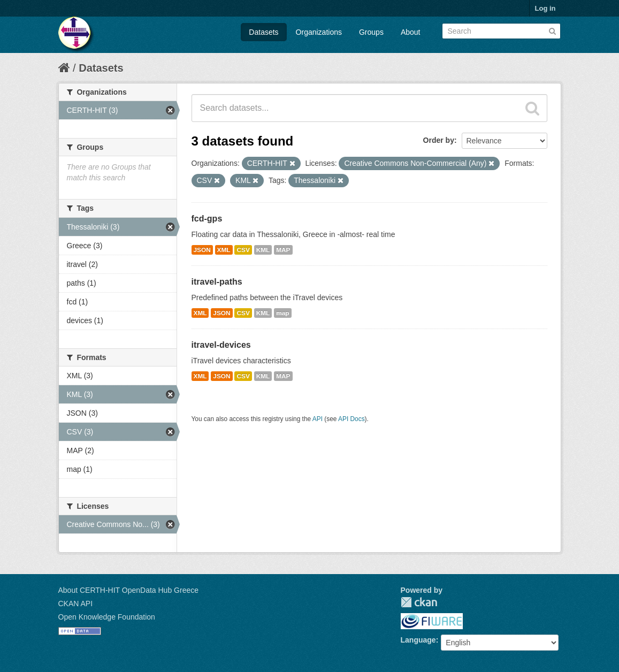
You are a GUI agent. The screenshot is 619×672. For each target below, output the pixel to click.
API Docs (351, 419)
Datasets (263, 32)
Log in (545, 8)
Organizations (319, 32)
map (282, 313)
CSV (243, 250)
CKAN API (76, 604)
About (411, 32)
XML (224, 250)
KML (263, 250)
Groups (371, 32)
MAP (283, 250)
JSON (202, 250)
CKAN (419, 602)
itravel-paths (217, 282)
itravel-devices (221, 345)
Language (418, 640)
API (318, 419)
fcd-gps (207, 219)
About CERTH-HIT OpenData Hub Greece (129, 590)
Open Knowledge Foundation (107, 617)
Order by (439, 140)
